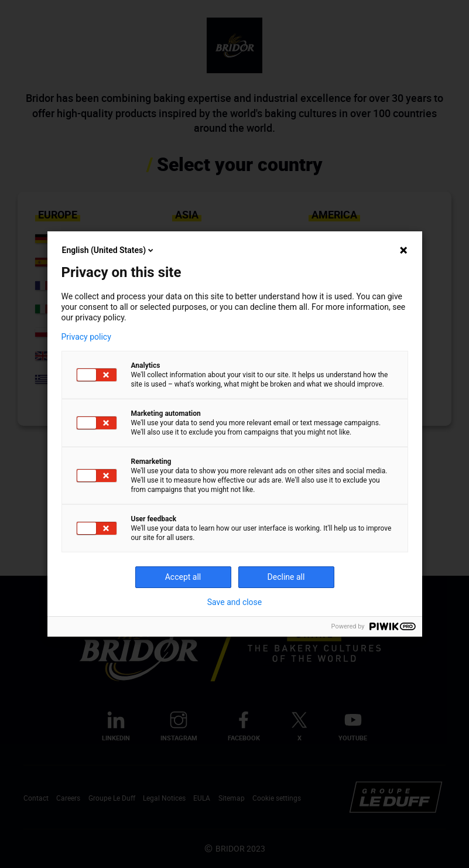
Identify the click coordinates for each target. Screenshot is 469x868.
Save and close (235, 602)
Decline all (286, 577)
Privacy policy (86, 337)
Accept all (183, 577)
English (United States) (109, 250)
